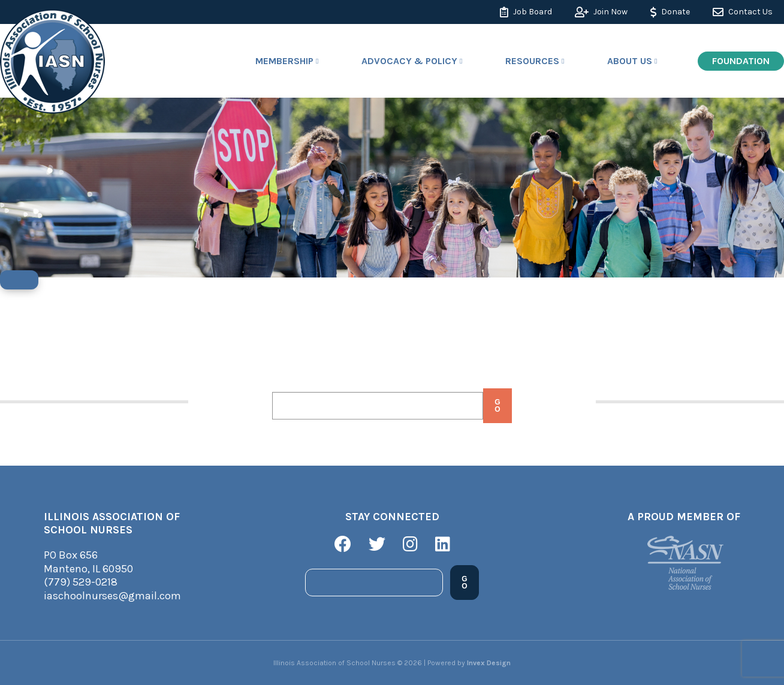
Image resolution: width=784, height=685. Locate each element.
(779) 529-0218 (81, 582)
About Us (630, 61)
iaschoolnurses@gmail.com (112, 596)
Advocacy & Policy (409, 61)
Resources (532, 61)
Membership (284, 61)
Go (497, 406)
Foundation (741, 61)
